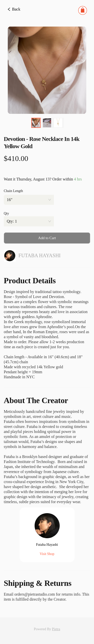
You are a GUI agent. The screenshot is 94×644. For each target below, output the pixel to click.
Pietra (56, 629)
